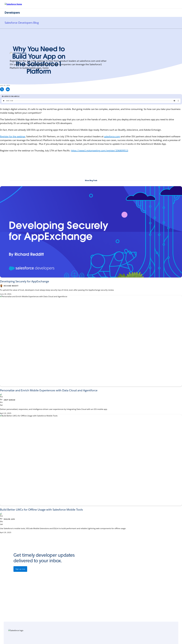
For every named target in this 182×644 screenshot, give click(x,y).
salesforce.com (112, 136)
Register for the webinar (13, 136)
